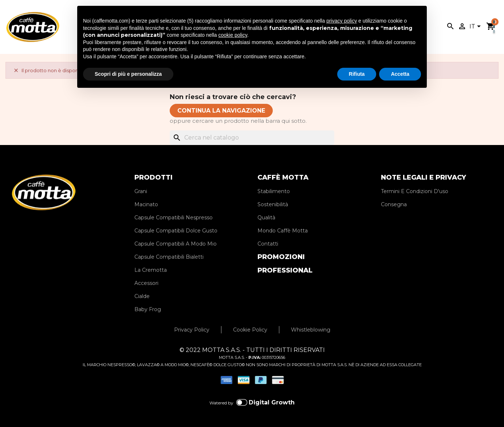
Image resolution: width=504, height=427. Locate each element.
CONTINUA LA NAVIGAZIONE (221, 111)
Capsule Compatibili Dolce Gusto (176, 231)
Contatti (268, 244)
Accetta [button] (400, 74)
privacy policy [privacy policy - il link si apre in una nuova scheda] (342, 21)
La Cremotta (151, 270)
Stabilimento (274, 191)
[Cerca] (252, 138)
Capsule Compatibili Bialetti (169, 257)
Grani (141, 191)
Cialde (142, 296)
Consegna (394, 204)
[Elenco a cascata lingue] (476, 27)
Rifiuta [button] (357, 74)
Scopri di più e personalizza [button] (128, 74)
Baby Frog (148, 309)
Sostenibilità (273, 204)
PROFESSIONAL (285, 270)
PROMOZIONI (281, 257)
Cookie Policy (250, 330)
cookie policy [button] (233, 35)
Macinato (146, 204)
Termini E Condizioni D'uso (415, 191)
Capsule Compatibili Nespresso (174, 218)
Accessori (146, 283)
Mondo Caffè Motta (283, 231)
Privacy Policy (192, 330)
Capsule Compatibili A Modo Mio (176, 244)
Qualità (266, 218)
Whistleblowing (311, 330)
